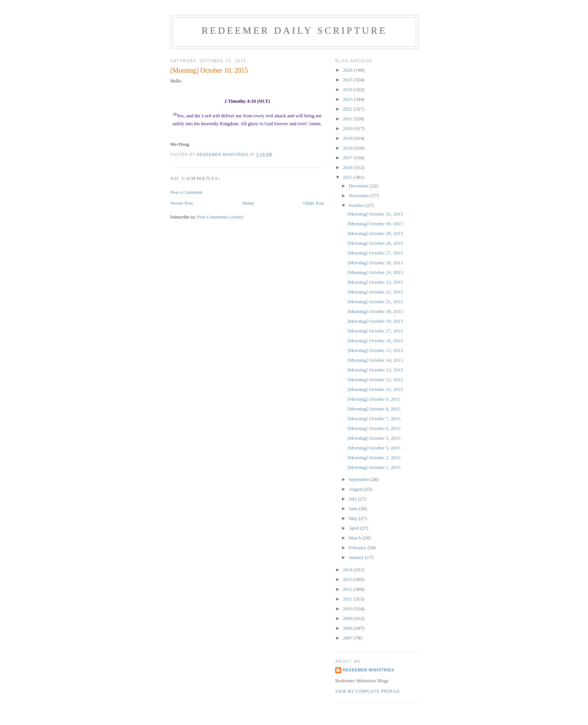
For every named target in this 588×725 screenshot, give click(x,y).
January (357, 557)
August (356, 489)
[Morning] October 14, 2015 (375, 360)
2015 (348, 177)
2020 (348, 128)
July (353, 499)
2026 (348, 70)
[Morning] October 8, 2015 (374, 409)
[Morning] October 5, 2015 (374, 438)
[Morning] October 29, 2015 (375, 233)
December (359, 186)
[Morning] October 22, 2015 (375, 292)
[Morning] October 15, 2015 (375, 350)
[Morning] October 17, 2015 (375, 331)
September (360, 479)
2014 (348, 570)
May (354, 518)
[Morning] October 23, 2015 (375, 282)
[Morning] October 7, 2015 (374, 419)
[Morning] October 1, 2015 (374, 467)
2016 (348, 167)
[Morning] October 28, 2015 (375, 243)
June (354, 509)
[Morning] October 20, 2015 (375, 311)
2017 (348, 158)
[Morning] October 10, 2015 (375, 389)
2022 (348, 109)
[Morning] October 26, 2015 (375, 263)
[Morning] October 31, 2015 (375, 214)
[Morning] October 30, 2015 (375, 224)
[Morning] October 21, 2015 (375, 302)
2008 (348, 628)
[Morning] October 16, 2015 (375, 341)
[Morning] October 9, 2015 (374, 399)
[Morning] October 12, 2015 (375, 380)
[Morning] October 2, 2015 (374, 458)
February (358, 547)
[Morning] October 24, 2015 (375, 272)
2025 (348, 80)
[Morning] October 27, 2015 (375, 253)
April (355, 528)
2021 (348, 119)
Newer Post (181, 203)
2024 (348, 89)
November (360, 195)
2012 (348, 589)
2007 (348, 638)
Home (248, 203)
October (357, 205)
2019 (348, 138)
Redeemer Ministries (368, 670)
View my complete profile (368, 691)
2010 (348, 609)
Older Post (314, 203)
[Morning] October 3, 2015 (374, 448)
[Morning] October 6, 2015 (374, 428)
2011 (348, 599)
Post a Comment (186, 192)
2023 (348, 99)
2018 (348, 148)
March (356, 538)
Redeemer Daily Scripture (294, 31)
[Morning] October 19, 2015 (375, 321)
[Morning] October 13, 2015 (375, 370)
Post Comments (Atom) (220, 217)
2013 (348, 579)
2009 (348, 618)
